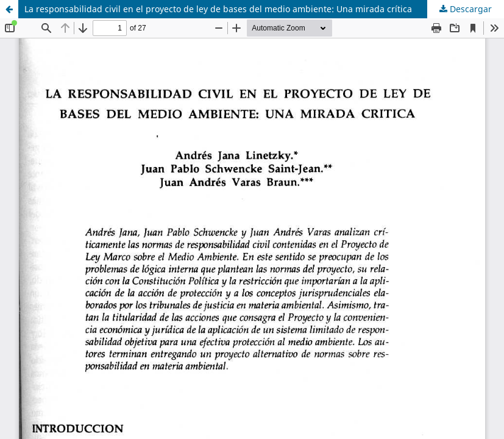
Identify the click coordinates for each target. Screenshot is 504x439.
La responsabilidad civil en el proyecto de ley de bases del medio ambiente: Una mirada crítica (218, 9)
